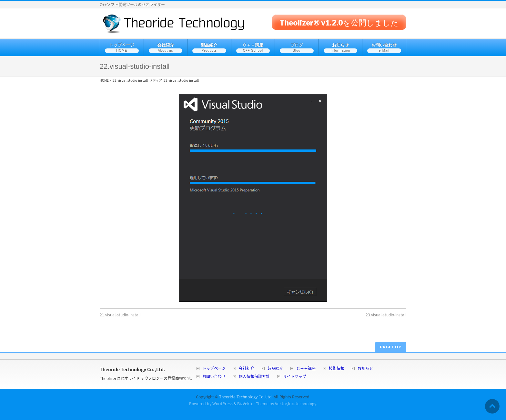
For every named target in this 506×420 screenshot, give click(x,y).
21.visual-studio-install (120, 315)
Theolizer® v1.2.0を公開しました (339, 22)
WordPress (223, 404)
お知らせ (365, 369)
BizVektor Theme (253, 404)
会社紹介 (247, 369)
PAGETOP (391, 347)
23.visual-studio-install (386, 315)
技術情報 (337, 369)
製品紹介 (275, 369)
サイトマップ (295, 377)
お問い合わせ (214, 377)
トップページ (214, 369)
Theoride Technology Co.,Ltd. (246, 397)
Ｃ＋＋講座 (306, 369)
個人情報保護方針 (254, 377)
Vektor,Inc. (285, 404)
